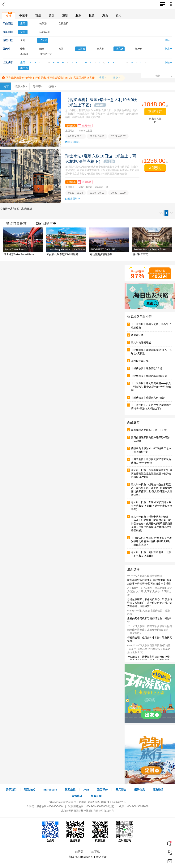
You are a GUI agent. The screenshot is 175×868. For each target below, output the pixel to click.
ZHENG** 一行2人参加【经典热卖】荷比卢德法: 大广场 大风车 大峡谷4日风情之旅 (150, 591)
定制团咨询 (125, 831)
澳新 (65, 15)
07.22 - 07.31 (76, 136)
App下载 (95, 852)
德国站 (53, 802)
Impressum (50, 790)
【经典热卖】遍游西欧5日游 (147, 368)
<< (161, 213)
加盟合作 (96, 796)
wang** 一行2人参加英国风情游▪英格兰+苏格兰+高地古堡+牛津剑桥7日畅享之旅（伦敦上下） (149, 649)
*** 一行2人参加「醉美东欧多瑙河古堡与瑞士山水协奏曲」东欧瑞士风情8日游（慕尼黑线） (150, 630)
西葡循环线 (137, 335)
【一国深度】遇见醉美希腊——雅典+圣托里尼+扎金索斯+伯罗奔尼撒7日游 (151, 387)
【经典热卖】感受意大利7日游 (148, 398)
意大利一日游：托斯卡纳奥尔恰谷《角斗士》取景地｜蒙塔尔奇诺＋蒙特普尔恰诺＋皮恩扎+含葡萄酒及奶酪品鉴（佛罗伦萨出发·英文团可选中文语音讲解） (152, 524)
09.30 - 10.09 (118, 193)
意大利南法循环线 (141, 343)
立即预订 (155, 112)
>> (171, 213)
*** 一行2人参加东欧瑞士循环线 (145, 576)
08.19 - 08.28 (76, 193)
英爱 (38, 15)
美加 (52, 15)
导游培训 (77, 796)
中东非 (23, 15)
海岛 (105, 15)
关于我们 (11, 790)
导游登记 (158, 790)
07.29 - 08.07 (118, 136)
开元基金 (121, 790)
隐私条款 (70, 790)
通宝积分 (102, 790)
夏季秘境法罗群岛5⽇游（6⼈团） (150, 430)
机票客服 (100, 831)
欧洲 (9, 16)
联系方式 (30, 790)
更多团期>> (74, 142)
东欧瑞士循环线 (140, 361)
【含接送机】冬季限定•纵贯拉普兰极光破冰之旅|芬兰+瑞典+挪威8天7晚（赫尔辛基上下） (151, 541)
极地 (118, 15)
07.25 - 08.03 (97, 136)
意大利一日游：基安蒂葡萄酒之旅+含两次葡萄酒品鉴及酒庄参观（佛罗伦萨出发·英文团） (152, 474)
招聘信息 (139, 790)
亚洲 (78, 15)
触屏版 (79, 852)
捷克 (115, 78)
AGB (86, 790)
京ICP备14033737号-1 (113, 802)
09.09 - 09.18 (97, 193)
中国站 (69, 802)
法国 (101, 78)
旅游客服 (75, 831)
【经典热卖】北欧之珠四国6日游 (149, 376)
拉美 (92, 15)
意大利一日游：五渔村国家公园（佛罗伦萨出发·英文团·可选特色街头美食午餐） (152, 506)
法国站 (61, 802)
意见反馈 (101, 857)
